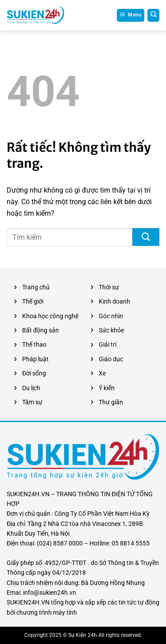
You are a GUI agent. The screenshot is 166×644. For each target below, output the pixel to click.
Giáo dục (111, 359)
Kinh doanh (114, 301)
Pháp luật (35, 359)
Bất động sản (41, 330)
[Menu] (131, 15)
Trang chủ (36, 287)
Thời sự (109, 287)
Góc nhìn (111, 316)
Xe (102, 373)
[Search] (154, 15)
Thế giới (33, 301)
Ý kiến (107, 388)
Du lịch (31, 388)
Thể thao (34, 344)
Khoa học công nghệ (50, 316)
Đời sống (34, 373)
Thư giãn (111, 402)
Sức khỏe (111, 330)
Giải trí (108, 344)
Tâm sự (32, 402)
